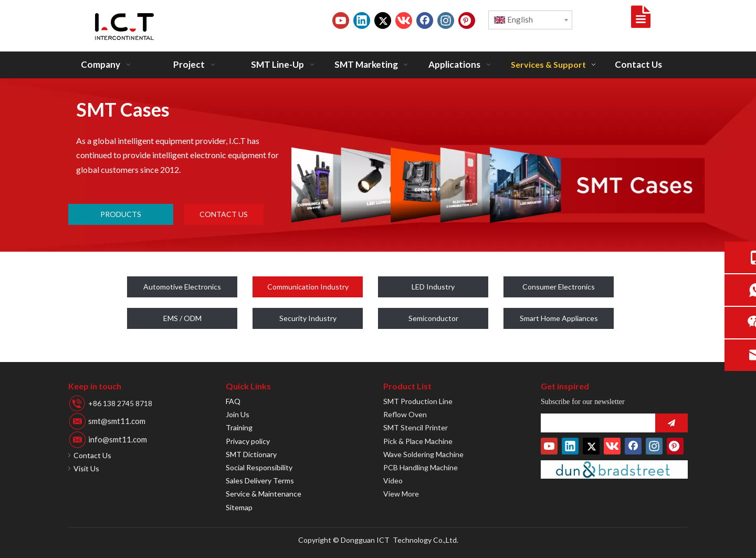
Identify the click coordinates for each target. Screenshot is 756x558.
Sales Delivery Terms (260, 481)
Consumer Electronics (559, 287)
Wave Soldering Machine (423, 454)
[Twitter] (383, 20)
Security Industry (308, 318)
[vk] (404, 20)
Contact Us (92, 455)
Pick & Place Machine (418, 441)
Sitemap (239, 507)
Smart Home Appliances (559, 318)
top (734, 513)
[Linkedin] (362, 20)
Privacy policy (248, 441)
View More (401, 494)
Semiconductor (433, 318)
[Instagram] (446, 20)
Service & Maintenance (264, 494)
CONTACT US (224, 214)
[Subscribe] (671, 423)
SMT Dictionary (251, 454)
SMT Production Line (418, 401)
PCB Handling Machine (421, 467)
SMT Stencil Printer (416, 427)
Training (239, 427)
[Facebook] (425, 20)
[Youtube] (341, 20)
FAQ (233, 401)
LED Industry (433, 287)
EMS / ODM (182, 318)
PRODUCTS (121, 214)
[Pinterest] (467, 20)
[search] (595, 423)
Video (393, 481)
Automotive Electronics (182, 287)
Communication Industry (308, 287)
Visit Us (86, 468)
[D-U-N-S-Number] (614, 469)
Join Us (238, 414)
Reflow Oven (405, 414)
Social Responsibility (259, 467)
